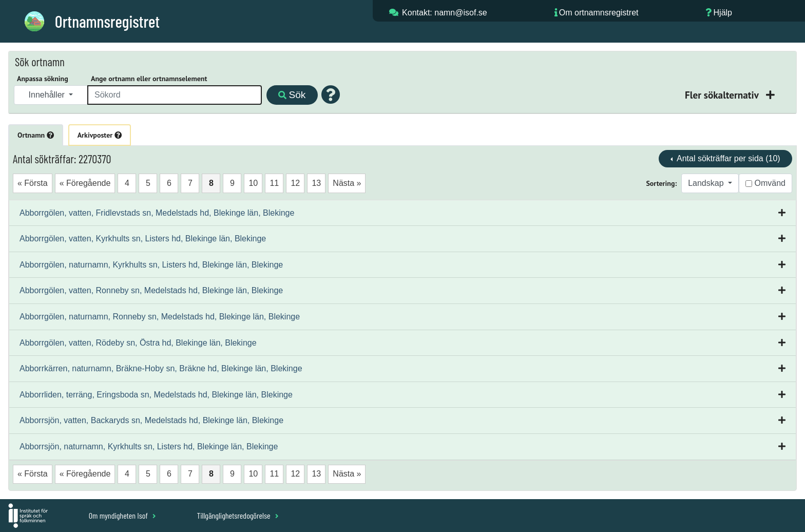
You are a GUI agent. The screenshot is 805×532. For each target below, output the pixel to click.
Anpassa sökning (43, 79)
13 (316, 183)
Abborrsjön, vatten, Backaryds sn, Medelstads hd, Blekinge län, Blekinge (151, 420)
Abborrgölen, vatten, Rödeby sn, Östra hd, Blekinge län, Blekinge (138, 343)
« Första (33, 183)
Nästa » (347, 183)
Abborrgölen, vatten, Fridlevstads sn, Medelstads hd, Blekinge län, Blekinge (157, 213)
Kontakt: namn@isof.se (445, 13)
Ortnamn (36, 135)
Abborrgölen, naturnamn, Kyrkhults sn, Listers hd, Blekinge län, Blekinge (151, 265)
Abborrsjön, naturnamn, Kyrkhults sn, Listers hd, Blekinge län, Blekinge (149, 446)
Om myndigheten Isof (122, 515)
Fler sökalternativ (723, 95)
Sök (292, 95)
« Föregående (85, 183)
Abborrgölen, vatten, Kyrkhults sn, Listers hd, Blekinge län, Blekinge (143, 239)
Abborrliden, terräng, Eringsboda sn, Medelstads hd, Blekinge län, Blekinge (156, 395)
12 (295, 183)
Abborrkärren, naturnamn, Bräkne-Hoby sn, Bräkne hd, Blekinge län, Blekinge (161, 368)
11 (274, 183)
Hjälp (723, 13)
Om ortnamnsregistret (599, 13)
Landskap (707, 183)
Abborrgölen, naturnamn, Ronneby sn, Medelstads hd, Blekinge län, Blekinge (160, 317)
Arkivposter (100, 135)
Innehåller (48, 95)
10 (253, 183)
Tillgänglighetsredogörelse (237, 515)
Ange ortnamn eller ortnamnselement (149, 79)
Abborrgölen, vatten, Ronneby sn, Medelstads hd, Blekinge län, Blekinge (151, 290)
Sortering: (661, 183)
